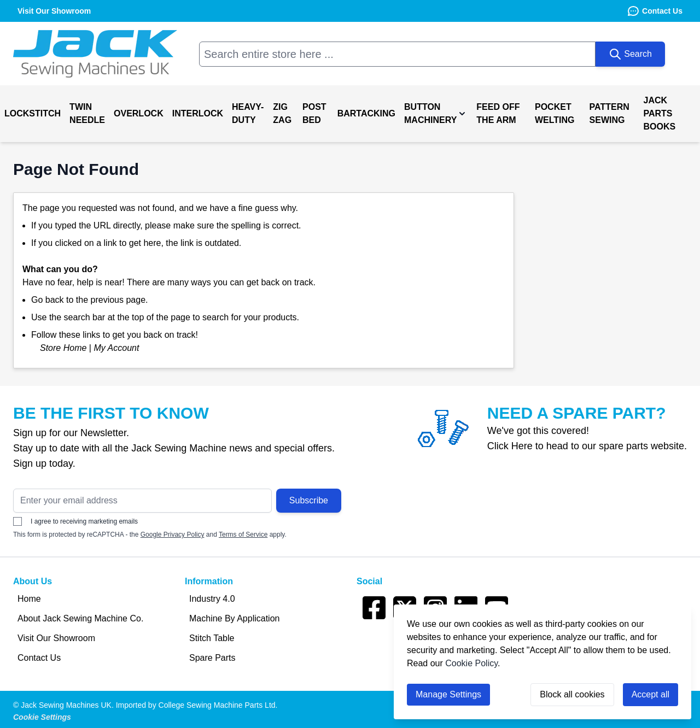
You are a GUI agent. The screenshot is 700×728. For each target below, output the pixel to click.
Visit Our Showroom (56, 638)
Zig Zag (282, 113)
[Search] (630, 54)
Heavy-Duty (248, 113)
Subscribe (309, 500)
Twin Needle (87, 113)
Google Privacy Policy (173, 535)
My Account (116, 348)
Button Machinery (430, 113)
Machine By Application (234, 618)
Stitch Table (212, 638)
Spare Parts (212, 658)
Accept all (651, 694)
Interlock (198, 113)
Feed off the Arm (498, 113)
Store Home (63, 348)
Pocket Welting (555, 113)
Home (29, 599)
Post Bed (314, 113)
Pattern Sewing (609, 113)
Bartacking (366, 113)
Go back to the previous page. (89, 300)
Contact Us (655, 11)
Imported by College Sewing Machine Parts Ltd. (197, 705)
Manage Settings (448, 694)
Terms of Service (243, 535)
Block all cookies (572, 694)
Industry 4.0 (212, 599)
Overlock (139, 113)
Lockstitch (33, 113)
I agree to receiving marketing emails (75, 521)
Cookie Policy (471, 663)
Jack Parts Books (660, 113)
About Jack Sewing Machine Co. (80, 618)
